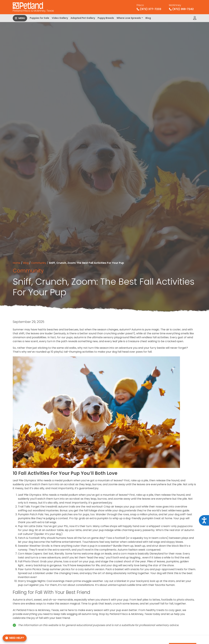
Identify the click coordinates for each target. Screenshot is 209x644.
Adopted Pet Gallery (83, 18)
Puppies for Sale (39, 18)
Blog (148, 18)
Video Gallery (60, 18)
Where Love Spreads (129, 18)
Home (17, 263)
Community (39, 263)
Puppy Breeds (106, 18)
